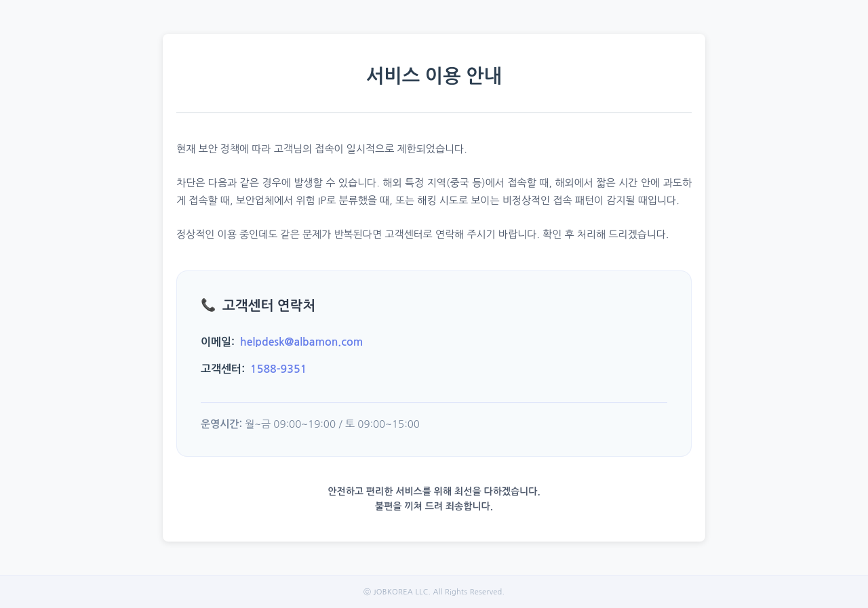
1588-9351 (278, 369)
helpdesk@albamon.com (301, 342)
